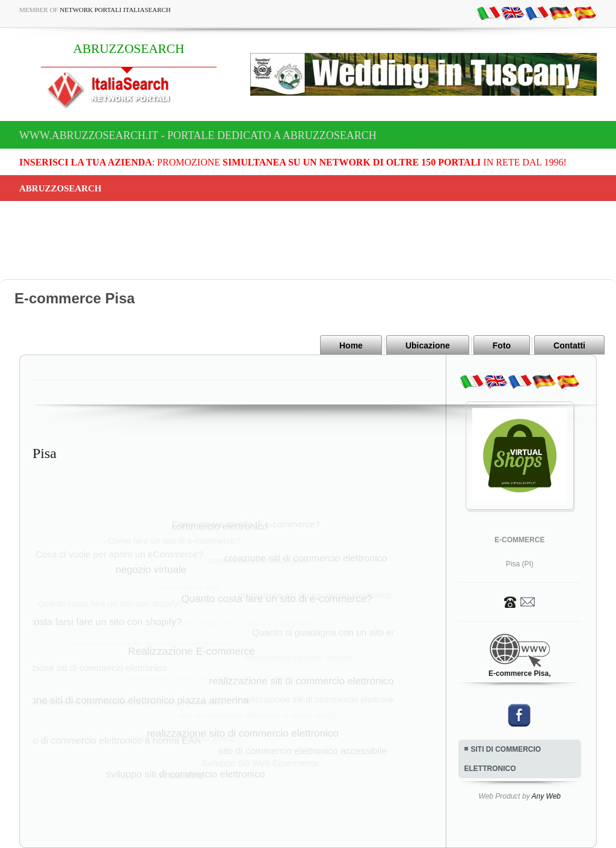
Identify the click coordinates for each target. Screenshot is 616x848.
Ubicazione (428, 345)
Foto (502, 345)
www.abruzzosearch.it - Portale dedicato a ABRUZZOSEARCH (198, 135)
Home (351, 345)
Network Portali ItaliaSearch (115, 10)
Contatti (569, 345)
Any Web (546, 796)
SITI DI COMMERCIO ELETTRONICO (503, 759)
